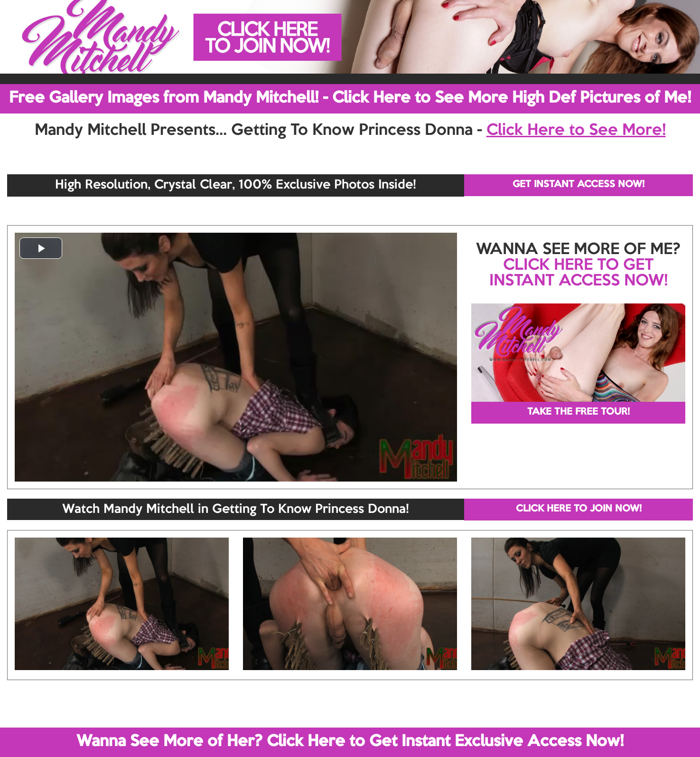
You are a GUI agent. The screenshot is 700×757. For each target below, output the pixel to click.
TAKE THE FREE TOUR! (579, 412)
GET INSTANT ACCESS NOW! (579, 185)
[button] (41, 248)
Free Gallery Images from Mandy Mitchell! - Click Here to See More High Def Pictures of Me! (350, 98)
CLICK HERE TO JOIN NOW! (579, 509)
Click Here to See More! (576, 131)
